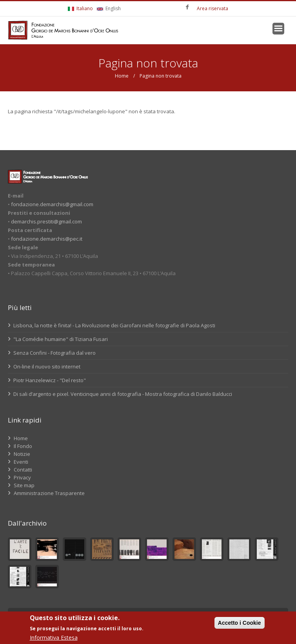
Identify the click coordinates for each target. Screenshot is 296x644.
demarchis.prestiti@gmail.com (46, 221)
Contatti (23, 470)
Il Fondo (23, 446)
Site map (24, 485)
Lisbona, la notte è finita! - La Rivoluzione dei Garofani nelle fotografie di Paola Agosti (112, 325)
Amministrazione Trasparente (49, 493)
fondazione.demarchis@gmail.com (52, 204)
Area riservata (212, 8)
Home (122, 76)
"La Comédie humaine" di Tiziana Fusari (58, 339)
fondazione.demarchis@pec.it (47, 239)
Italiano (80, 8)
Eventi (21, 462)
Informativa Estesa (54, 638)
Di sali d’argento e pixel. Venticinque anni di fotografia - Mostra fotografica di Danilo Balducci (120, 394)
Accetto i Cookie (240, 623)
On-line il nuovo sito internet (44, 366)
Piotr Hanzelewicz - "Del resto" (47, 380)
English (109, 8)
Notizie (22, 454)
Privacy (22, 477)
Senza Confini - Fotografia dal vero (52, 353)
